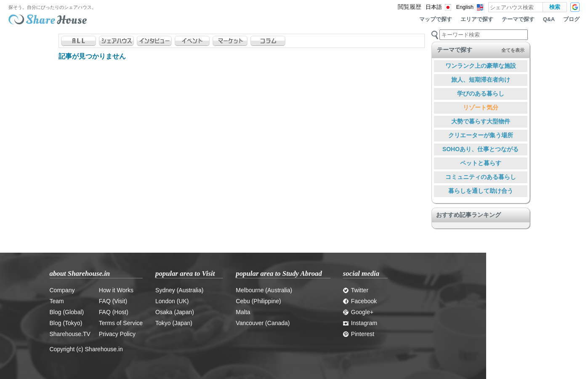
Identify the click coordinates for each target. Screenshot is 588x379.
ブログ (571, 19)
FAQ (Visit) (113, 301)
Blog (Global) (67, 312)
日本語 (434, 7)
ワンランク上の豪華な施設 (481, 66)
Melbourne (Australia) (264, 290)
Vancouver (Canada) (263, 323)
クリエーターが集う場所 (481, 135)
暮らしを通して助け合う (481, 191)
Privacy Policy (117, 334)
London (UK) (172, 301)
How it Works (116, 290)
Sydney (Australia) (179, 290)
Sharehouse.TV (70, 334)
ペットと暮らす (481, 163)
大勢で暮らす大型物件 (481, 121)
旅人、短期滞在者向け (481, 80)
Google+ (358, 312)
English (465, 7)
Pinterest (359, 334)
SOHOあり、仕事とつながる (480, 149)
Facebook (360, 301)
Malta (243, 312)
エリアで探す (477, 19)
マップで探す (436, 19)
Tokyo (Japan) (174, 323)
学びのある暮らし (481, 93)
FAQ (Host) (114, 312)
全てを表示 (513, 50)
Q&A (549, 19)
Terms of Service (121, 323)
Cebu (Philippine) (258, 301)
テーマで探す (518, 19)
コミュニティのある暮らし (481, 177)
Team (57, 301)
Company (62, 290)
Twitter (356, 290)
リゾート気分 (481, 107)
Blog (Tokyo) (66, 323)
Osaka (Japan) (175, 312)
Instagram (360, 323)
